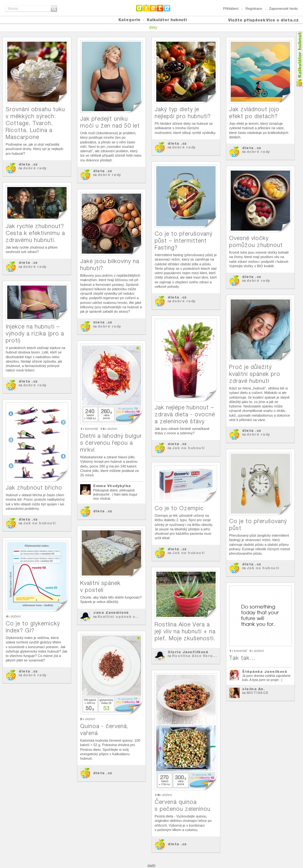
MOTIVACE (258, 693)
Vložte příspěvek (247, 20)
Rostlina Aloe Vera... (195, 656)
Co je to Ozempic (179, 508)
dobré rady (35, 168)
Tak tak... (242, 658)
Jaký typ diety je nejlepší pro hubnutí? (183, 113)
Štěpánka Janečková (264, 672)
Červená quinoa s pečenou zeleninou (183, 805)
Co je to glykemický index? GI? (33, 627)
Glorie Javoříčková (188, 652)
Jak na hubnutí (188, 448)
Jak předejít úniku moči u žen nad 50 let (110, 122)
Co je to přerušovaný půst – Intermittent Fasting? (184, 241)
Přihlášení (231, 9)
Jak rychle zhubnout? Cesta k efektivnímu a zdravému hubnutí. (35, 233)
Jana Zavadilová (111, 612)
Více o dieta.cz (282, 20)
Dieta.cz (153, 8)
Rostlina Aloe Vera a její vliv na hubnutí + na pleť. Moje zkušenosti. (185, 631)
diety (153, 27)
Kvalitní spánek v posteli (100, 586)
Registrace (254, 9)
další (151, 866)
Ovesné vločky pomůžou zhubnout (256, 241)
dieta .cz (28, 164)
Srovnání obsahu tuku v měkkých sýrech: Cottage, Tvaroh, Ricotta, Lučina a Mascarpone (35, 123)
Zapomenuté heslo (283, 9)
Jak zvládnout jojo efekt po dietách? (254, 113)
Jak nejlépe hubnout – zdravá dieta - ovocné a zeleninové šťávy (185, 414)
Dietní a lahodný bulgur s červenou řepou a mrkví (111, 443)
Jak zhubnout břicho (34, 488)
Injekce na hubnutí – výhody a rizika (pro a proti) (35, 333)
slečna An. (253, 689)
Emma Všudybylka (112, 486)
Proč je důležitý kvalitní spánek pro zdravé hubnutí (255, 374)
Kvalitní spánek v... (118, 617)
